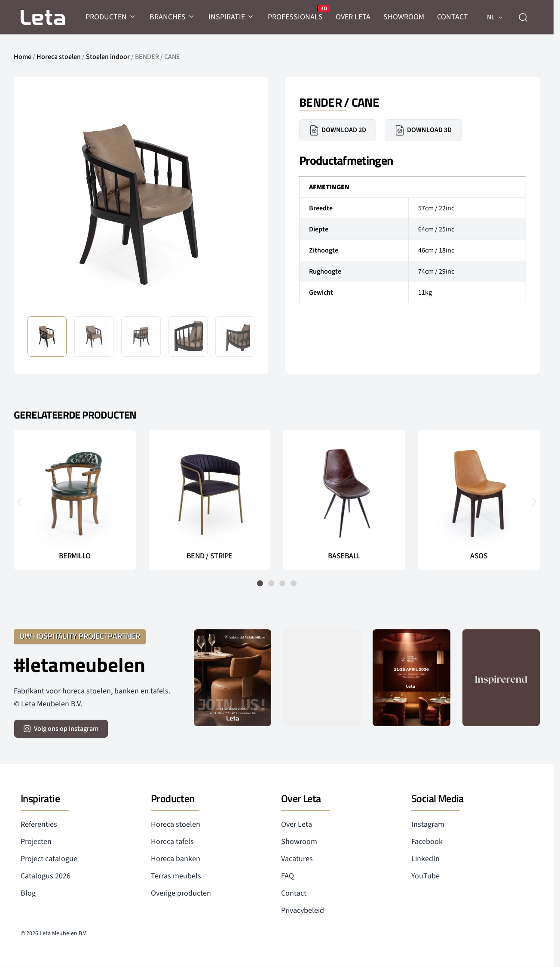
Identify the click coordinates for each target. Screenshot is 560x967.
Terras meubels (176, 876)
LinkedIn (425, 859)
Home (23, 57)
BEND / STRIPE (210, 556)
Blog (28, 893)
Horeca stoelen (59, 57)
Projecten (36, 842)
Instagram (428, 824)
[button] (19, 501)
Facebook (427, 842)
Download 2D (338, 130)
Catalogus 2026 (46, 876)
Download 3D (423, 130)
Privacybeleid (303, 910)
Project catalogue (49, 859)
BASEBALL (344, 556)
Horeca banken (176, 859)
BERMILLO (75, 556)
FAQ (288, 876)
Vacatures (297, 859)
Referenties (39, 824)
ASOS (479, 556)
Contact (294, 893)
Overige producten (181, 893)
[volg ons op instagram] (61, 729)
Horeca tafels (172, 842)
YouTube (425, 876)
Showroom (299, 842)
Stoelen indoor (108, 57)
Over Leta (297, 824)
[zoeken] (523, 17)
